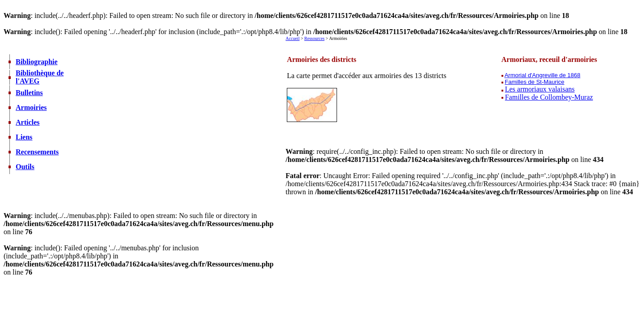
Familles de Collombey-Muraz (549, 97)
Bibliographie (37, 62)
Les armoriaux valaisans (540, 89)
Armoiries (31, 107)
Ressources (314, 38)
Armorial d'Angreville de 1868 (542, 75)
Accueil (292, 38)
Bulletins (29, 93)
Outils (25, 167)
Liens (24, 137)
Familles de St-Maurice (534, 82)
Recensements (37, 152)
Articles (28, 122)
